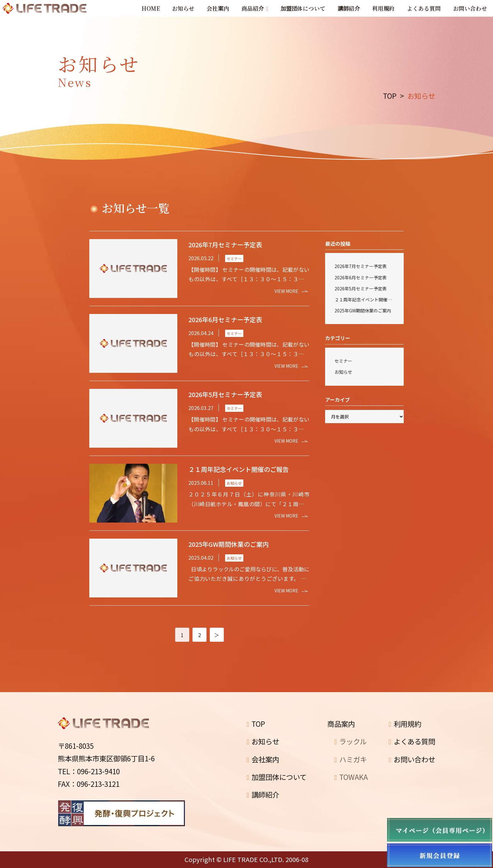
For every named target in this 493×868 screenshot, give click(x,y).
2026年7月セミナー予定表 (361, 266)
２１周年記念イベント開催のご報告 (364, 300)
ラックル (350, 741)
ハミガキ (351, 759)
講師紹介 (263, 794)
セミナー (343, 361)
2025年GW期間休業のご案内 (363, 311)
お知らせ (343, 372)
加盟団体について (277, 777)
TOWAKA (351, 777)
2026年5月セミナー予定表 (361, 288)
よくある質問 (412, 741)
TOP (256, 724)
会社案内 (263, 759)
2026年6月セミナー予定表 (361, 277)
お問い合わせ (412, 759)
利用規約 (405, 724)
